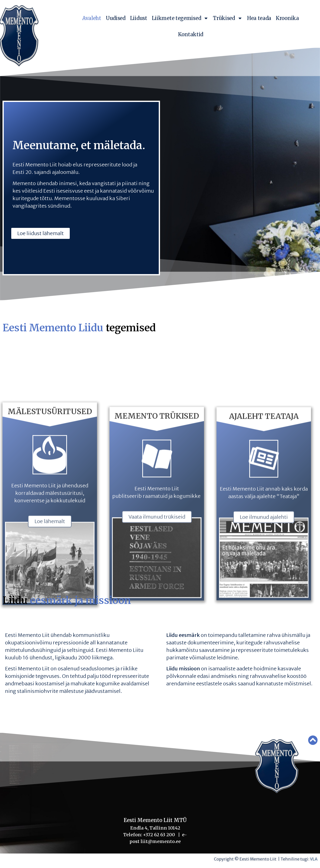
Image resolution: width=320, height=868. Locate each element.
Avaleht (92, 18)
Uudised (116, 18)
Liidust (139, 18)
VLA (314, 859)
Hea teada (259, 18)
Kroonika (287, 18)
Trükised (228, 18)
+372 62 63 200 (159, 835)
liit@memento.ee (159, 841)
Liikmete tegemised (180, 18)
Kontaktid (191, 34)
